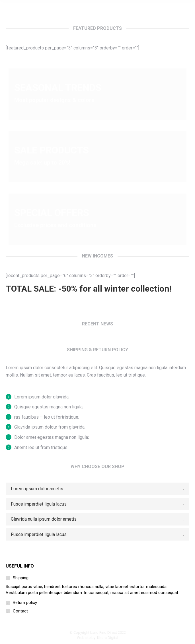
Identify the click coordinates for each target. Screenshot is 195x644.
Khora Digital (108, 638)
